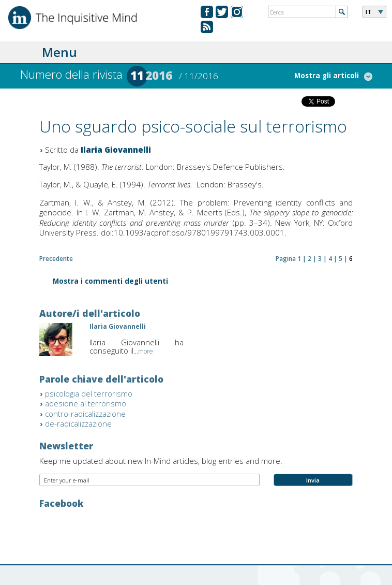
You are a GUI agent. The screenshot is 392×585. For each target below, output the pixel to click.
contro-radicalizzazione (85, 414)
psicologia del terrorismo (89, 393)
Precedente (56, 259)
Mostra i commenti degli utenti (110, 282)
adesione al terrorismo (86, 403)
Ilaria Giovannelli (116, 150)
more (146, 351)
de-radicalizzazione (78, 423)
